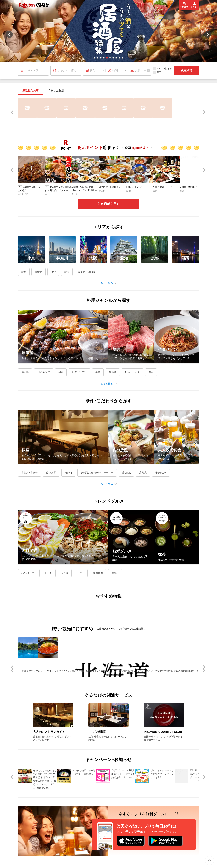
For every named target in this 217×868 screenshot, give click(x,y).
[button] (95, 58)
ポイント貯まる (163, 69)
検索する (187, 70)
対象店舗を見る (108, 204)
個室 (157, 72)
